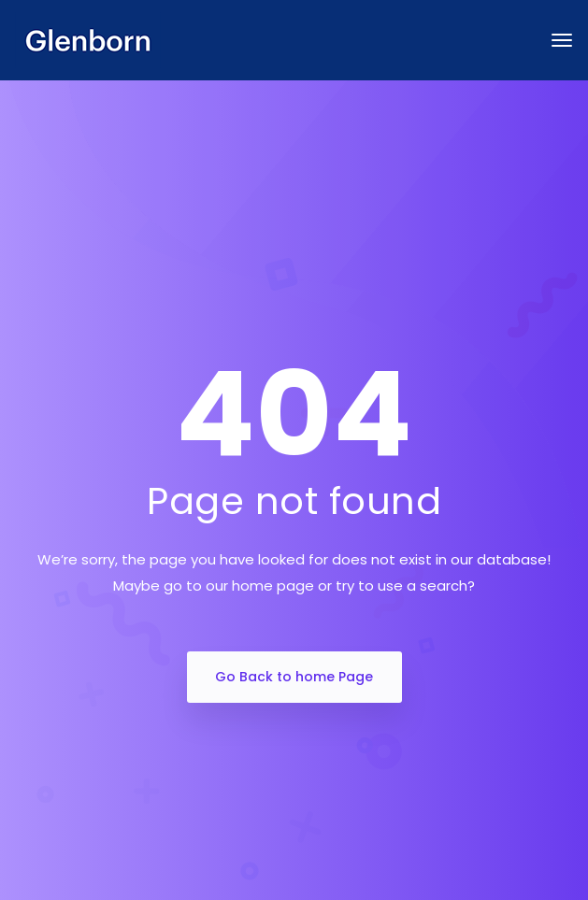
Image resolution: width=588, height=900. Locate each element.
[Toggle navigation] (562, 40)
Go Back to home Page (294, 677)
